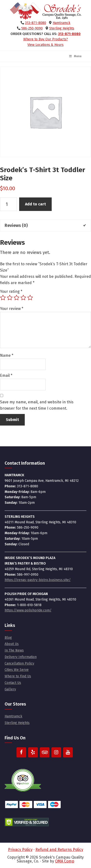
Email (6, 375)
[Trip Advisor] (45, 752)
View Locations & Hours (45, 45)
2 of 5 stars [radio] (10, 298)
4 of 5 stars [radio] (23, 298)
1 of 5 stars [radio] (3, 298)
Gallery (10, 689)
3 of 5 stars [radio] (17, 298)
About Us (12, 644)
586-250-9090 (32, 28)
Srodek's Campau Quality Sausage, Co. (46, 11)
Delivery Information (21, 657)
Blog (8, 638)
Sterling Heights (62, 28)
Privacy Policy (20, 850)
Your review (12, 309)
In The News (14, 650)
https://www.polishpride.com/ (28, 610)
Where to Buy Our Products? (46, 39)
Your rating (11, 291)
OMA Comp (65, 861)
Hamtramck (62, 23)
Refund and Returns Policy (59, 850)
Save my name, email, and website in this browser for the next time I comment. (37, 405)
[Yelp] (33, 752)
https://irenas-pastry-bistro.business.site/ (38, 580)
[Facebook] (21, 752)
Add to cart (35, 204)
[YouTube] (68, 752)
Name (7, 355)
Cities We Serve (17, 670)
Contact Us (13, 683)
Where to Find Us (18, 676)
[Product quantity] (8, 204)
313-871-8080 (36, 23)
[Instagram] (56, 752)
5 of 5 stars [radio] (30, 298)
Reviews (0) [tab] (16, 225)
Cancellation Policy (19, 663)
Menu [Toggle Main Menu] (75, 56)
